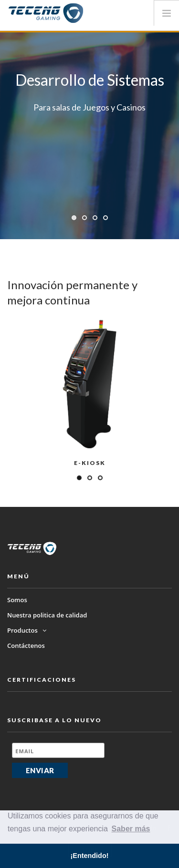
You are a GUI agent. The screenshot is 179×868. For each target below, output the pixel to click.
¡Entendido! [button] (90, 856)
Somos (17, 600)
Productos (27, 630)
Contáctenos (26, 646)
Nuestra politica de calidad (47, 615)
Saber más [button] (131, 829)
